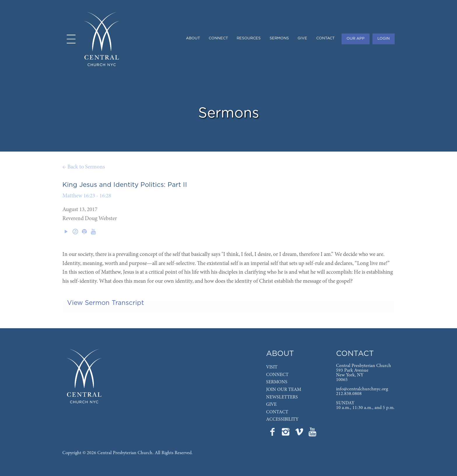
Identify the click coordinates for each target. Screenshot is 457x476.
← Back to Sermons (84, 167)
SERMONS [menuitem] (279, 38)
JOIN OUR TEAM (284, 390)
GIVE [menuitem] (302, 38)
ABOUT (280, 354)
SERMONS (277, 382)
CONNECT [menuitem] (218, 38)
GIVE (271, 405)
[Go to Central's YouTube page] (312, 434)
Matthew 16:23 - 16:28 (87, 196)
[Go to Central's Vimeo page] (300, 434)
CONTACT (277, 412)
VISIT (272, 367)
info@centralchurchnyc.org (362, 389)
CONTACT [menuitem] (325, 38)
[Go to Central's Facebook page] (273, 434)
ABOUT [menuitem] (193, 38)
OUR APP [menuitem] (356, 39)
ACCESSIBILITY (282, 419)
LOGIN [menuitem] (384, 39)
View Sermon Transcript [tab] (106, 303)
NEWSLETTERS (282, 397)
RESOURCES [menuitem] (249, 38)
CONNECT (277, 375)
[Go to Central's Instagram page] (286, 434)
